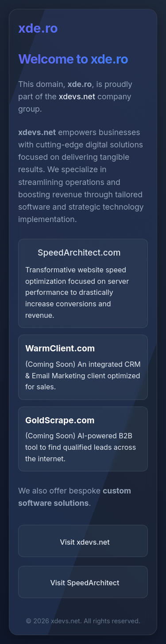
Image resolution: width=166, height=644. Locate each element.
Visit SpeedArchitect (85, 583)
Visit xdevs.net (85, 542)
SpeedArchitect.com (73, 252)
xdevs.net (77, 96)
